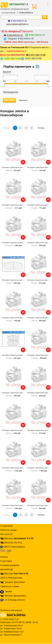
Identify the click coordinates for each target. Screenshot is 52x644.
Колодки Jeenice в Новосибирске (15, 113)
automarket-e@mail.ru (17, 24)
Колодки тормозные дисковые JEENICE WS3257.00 (24, 393)
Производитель (11, 92)
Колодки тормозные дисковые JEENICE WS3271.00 (24, 280)
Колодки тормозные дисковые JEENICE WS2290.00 (24, 355)
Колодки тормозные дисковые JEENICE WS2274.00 (24, 505)
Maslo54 (7, 72)
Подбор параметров (21, 67)
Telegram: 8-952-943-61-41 (19, 39)
